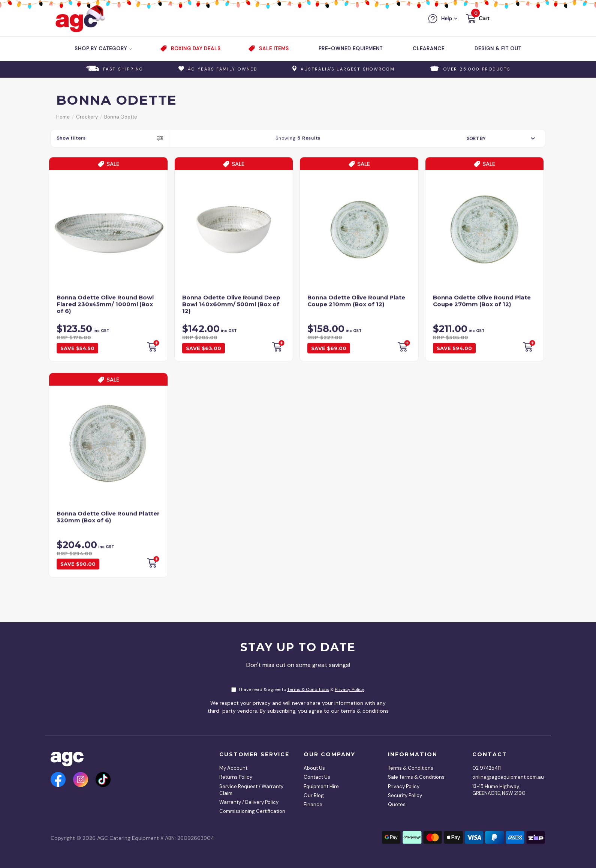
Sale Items (274, 49)
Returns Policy (236, 777)
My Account (233, 768)
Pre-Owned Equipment (351, 49)
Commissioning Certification (252, 811)
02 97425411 (487, 768)
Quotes (397, 804)
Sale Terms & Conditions (416, 777)
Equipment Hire (321, 786)
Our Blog (314, 795)
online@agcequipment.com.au (506, 777)
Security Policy (405, 795)
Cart (484, 18)
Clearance (429, 49)
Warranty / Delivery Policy (249, 802)
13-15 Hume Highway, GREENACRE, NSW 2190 (499, 790)
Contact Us (317, 777)
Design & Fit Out (498, 49)
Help (447, 18)
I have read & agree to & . (298, 689)
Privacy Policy (349, 689)
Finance (313, 804)
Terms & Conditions (308, 689)
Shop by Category (104, 49)
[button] (477, 20)
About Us (314, 768)
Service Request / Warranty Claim (251, 790)
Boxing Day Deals (196, 49)
